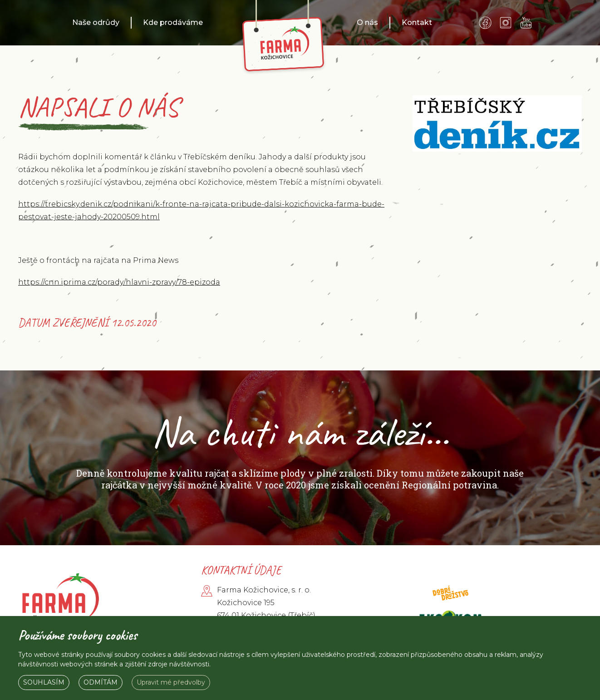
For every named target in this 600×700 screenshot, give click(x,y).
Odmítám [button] (101, 682)
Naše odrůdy (96, 22)
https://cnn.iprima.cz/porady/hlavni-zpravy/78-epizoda (119, 282)
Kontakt (417, 22)
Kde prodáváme (173, 22)
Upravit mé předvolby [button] (171, 682)
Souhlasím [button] (44, 682)
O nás (367, 22)
